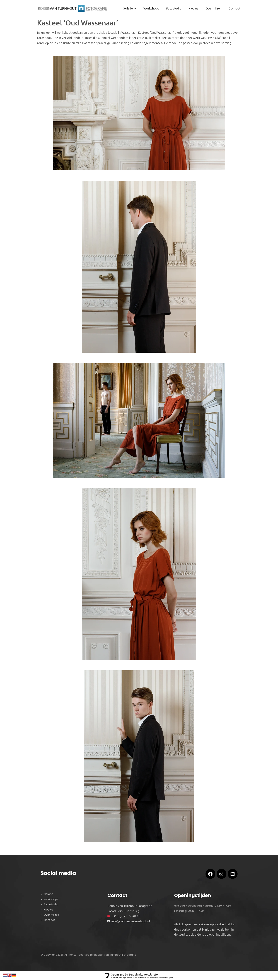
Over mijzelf (213, 9)
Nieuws (193, 9)
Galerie (129, 9)
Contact (234, 9)
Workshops (151, 9)
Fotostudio (174, 9)
